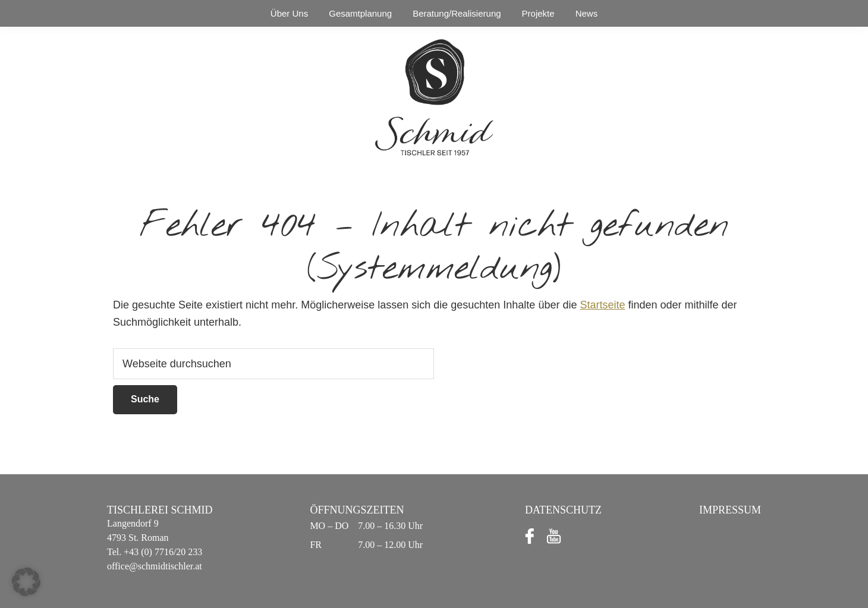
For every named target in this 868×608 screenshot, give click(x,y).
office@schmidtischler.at (155, 566)
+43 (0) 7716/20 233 (162, 552)
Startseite (602, 305)
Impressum (730, 510)
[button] (26, 582)
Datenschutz (563, 510)
